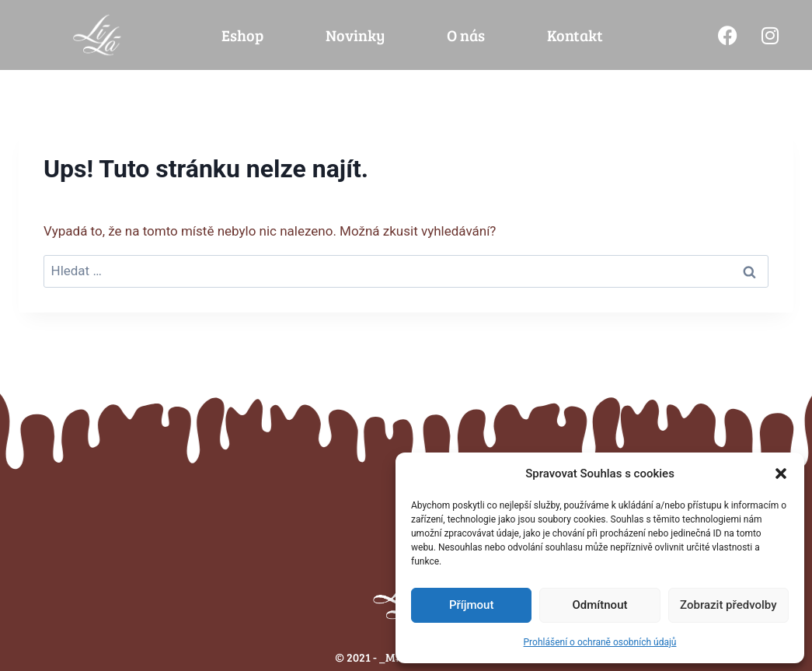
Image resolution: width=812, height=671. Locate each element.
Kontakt (575, 35)
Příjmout (471, 605)
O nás (466, 35)
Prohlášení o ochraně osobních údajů (600, 642)
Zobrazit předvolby (728, 605)
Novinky (355, 35)
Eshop (242, 35)
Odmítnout (600, 605)
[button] (781, 474)
